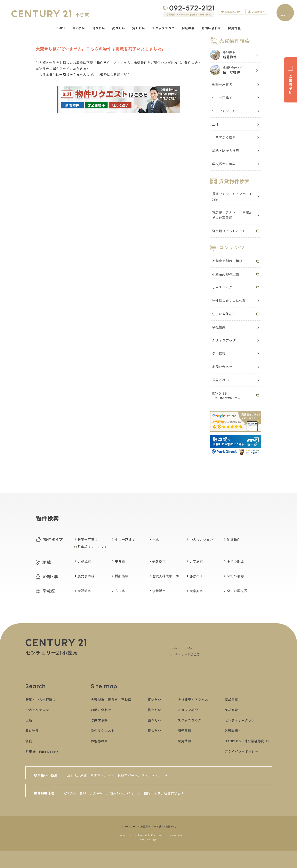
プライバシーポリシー (242, 751)
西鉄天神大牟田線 (166, 576)
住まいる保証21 (224, 314)
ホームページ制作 (148, 840)
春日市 (120, 561)
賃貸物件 (234, 539)
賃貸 (29, 741)
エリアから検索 (224, 137)
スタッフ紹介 (188, 710)
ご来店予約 (99, 720)
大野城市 (84, 561)
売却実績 (231, 700)
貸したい (154, 730)
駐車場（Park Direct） (229, 231)
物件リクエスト (103, 730)
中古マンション (224, 111)
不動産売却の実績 (226, 274)
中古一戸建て (222, 98)
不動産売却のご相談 (227, 261)
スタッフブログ (224, 340)
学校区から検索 (224, 164)
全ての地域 (235, 561)
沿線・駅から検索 (226, 150)
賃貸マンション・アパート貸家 (232, 196)
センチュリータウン (240, 720)
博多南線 (122, 576)
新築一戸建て (222, 84)
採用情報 (219, 353)
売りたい (154, 720)
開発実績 (184, 730)
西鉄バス (196, 576)
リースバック (222, 287)
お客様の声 (99, 741)
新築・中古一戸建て (41, 700)
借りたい (154, 710)
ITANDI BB (227, 395)
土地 (215, 124)
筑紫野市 (159, 561)
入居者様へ (220, 380)
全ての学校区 (237, 591)
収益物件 (32, 730)
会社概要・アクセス (193, 700)
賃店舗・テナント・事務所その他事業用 (232, 215)
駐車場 (93, 547)
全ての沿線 (235, 576)
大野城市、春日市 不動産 (111, 700)
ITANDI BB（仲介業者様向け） (248, 741)
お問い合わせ (222, 367)
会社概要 (219, 327)
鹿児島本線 (86, 576)
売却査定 (231, 710)
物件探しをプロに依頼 (229, 300)
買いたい (154, 700)
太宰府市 (196, 561)
